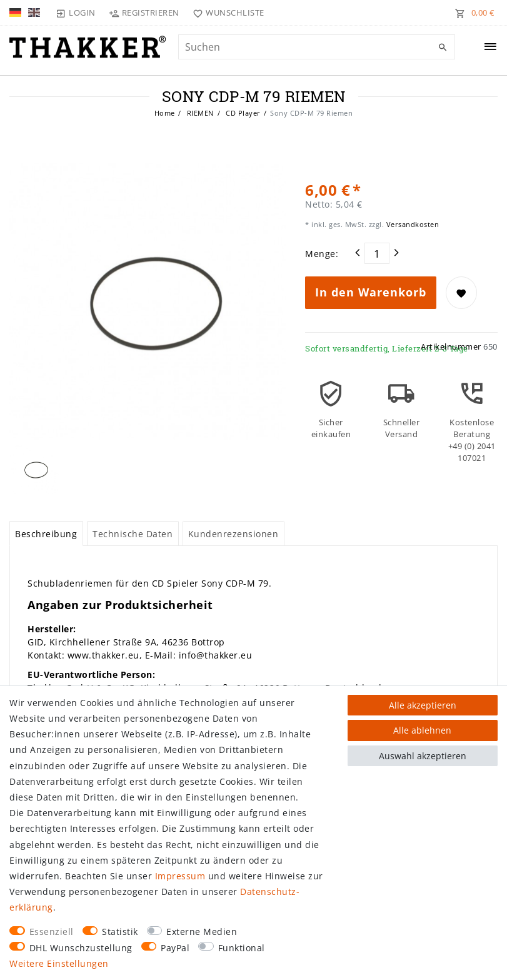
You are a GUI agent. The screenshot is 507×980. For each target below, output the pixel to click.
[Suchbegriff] (317, 47)
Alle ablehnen (422, 730)
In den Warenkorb (371, 292)
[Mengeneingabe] (377, 253)
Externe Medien (202, 932)
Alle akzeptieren (423, 705)
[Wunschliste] (226, 13)
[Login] (76, 13)
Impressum (180, 876)
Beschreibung (46, 534)
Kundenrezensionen (233, 534)
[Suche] (443, 48)
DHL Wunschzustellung (81, 948)
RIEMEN (199, 113)
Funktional (242, 948)
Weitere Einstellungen (59, 963)
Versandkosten (411, 224)
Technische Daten (133, 534)
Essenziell (52, 932)
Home (165, 113)
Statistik (120, 932)
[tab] (46, 533)
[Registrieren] (144, 13)
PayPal (175, 948)
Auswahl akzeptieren (423, 756)
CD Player (242, 113)
